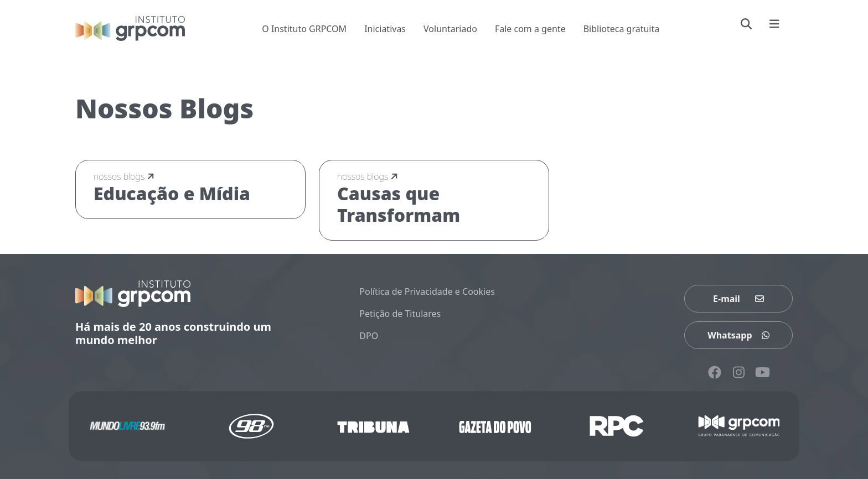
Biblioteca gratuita (622, 29)
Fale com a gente (530, 29)
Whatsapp (738, 335)
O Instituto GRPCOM (304, 29)
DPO (369, 336)
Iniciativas (385, 29)
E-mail (738, 299)
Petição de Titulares (400, 314)
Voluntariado (450, 29)
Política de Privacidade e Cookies (427, 291)
